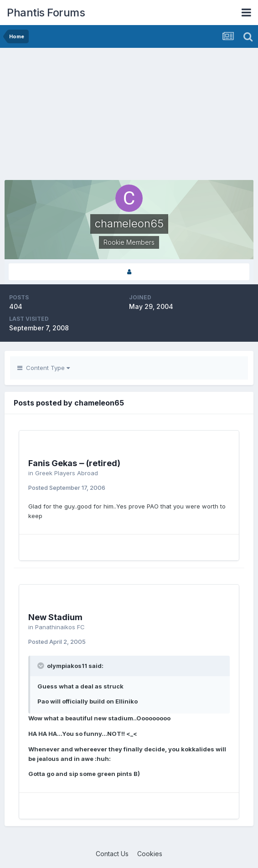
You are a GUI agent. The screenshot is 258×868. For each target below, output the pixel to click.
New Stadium (55, 617)
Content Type (44, 368)
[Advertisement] (111, 116)
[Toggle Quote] (41, 666)
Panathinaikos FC (60, 627)
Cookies (150, 854)
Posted (67, 488)
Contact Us (112, 854)
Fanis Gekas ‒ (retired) (74, 463)
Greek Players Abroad (67, 473)
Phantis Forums (46, 13)
